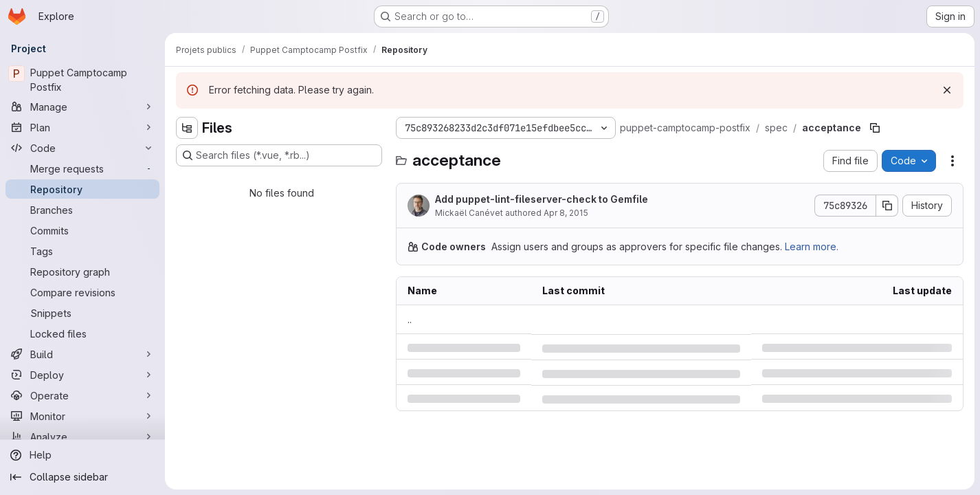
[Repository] (82, 189)
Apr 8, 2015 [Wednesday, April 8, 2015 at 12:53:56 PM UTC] (566, 213)
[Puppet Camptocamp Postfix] (82, 80)
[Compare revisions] (82, 292)
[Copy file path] (875, 128)
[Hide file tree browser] (187, 128)
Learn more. (812, 246)
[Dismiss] (947, 90)
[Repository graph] (82, 272)
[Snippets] (82, 313)
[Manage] (82, 107)
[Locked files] (82, 333)
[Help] (82, 455)
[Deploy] (82, 375)
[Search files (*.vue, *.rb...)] (279, 155)
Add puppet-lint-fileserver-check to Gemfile (542, 199)
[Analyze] (82, 437)
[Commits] (82, 230)
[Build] (82, 354)
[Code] (82, 148)
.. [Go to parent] (410, 319)
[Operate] (82, 395)
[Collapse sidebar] (82, 477)
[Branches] (82, 210)
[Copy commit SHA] (887, 206)
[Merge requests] (82, 168)
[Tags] (82, 251)
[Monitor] (82, 416)
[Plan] (82, 127)
